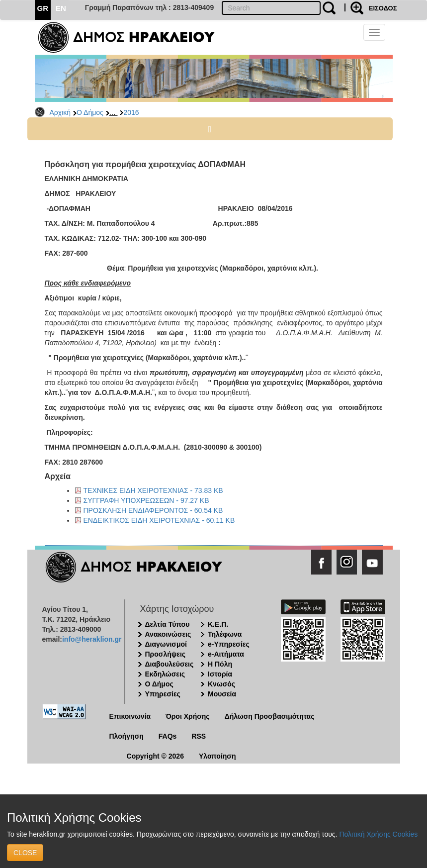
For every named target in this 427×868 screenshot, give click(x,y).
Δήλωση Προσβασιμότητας (270, 716)
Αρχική (60, 112)
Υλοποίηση (217, 756)
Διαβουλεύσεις (170, 664)
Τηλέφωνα (225, 634)
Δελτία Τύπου (168, 624)
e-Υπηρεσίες (229, 644)
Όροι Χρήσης (188, 716)
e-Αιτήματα (226, 654)
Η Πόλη (220, 664)
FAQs (168, 736)
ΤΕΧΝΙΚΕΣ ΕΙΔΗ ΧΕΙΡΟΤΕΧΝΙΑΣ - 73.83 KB (153, 490)
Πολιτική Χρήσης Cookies (378, 834)
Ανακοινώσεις (168, 634)
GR (43, 8)
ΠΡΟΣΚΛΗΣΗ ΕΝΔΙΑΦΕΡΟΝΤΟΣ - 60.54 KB (153, 510)
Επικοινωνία (130, 716)
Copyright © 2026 (155, 756)
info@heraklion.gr (92, 639)
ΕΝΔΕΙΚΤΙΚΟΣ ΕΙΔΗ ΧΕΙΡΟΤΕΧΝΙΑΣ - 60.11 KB (159, 520)
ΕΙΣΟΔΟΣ (383, 8)
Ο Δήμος (90, 112)
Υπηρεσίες (163, 694)
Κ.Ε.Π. (218, 624)
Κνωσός (221, 684)
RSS (199, 736)
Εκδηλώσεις (165, 674)
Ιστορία (220, 674)
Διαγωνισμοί (166, 644)
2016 (131, 112)
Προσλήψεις (166, 654)
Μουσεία (222, 694)
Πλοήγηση (127, 736)
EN (61, 8)
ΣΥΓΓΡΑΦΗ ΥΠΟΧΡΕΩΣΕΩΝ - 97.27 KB (146, 500)
